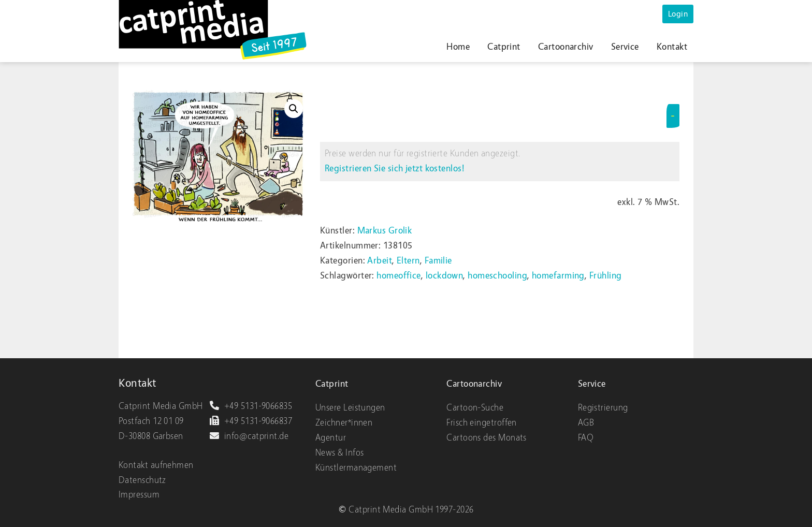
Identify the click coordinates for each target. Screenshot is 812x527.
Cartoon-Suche (475, 408)
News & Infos (339, 453)
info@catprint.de (249, 436)
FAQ (586, 438)
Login (678, 14)
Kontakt (672, 47)
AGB (586, 423)
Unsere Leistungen (350, 408)
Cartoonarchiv (566, 47)
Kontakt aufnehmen (156, 465)
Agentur (331, 438)
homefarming (558, 276)
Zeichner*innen (344, 423)
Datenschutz (142, 480)
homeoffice (399, 276)
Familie (438, 261)
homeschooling (497, 276)
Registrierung (603, 408)
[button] (294, 109)
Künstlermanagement (356, 468)
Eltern (408, 261)
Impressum (139, 495)
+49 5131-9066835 (251, 406)
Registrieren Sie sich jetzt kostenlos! (395, 169)
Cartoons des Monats (487, 438)
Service (625, 47)
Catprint (504, 47)
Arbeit (380, 261)
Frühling (606, 276)
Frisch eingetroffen (482, 423)
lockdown (445, 276)
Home (458, 47)
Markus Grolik (385, 231)
